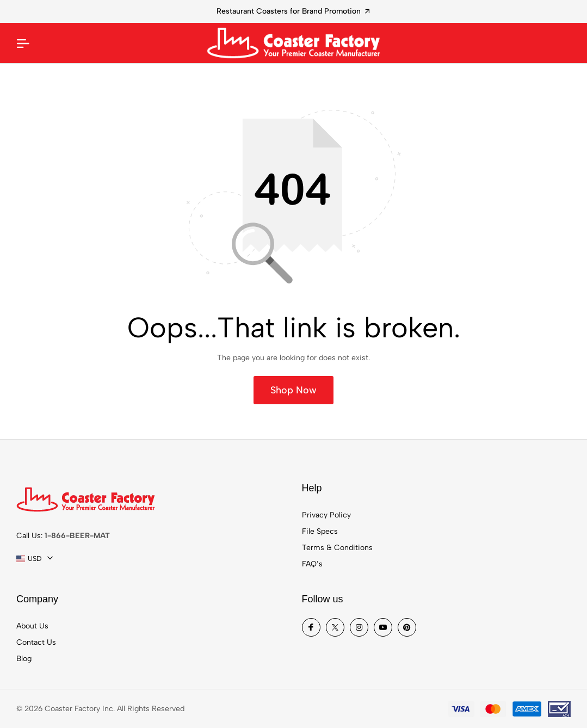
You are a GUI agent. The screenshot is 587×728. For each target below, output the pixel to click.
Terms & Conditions (337, 548)
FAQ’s (312, 564)
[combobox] (35, 559)
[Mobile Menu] (23, 43)
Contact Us (36, 642)
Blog (24, 659)
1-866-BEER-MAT (77, 536)
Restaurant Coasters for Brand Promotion (293, 11)
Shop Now (293, 390)
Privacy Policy (326, 515)
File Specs (320, 531)
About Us (32, 626)
